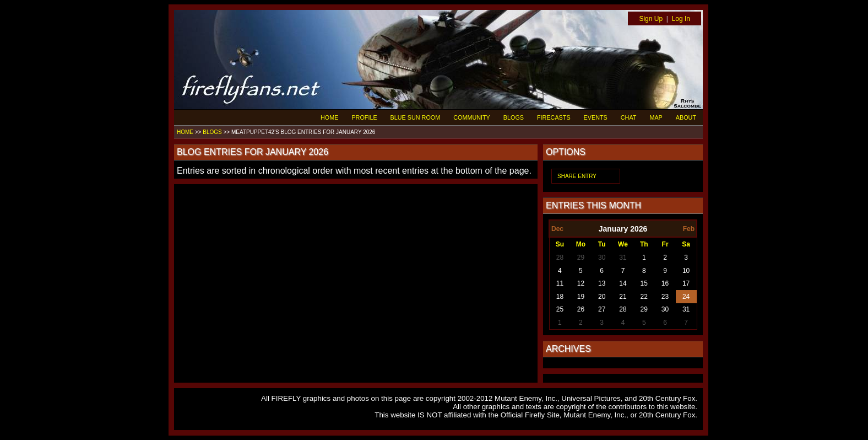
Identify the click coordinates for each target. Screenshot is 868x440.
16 (665, 283)
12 (581, 283)
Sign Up (651, 19)
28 (560, 257)
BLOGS (514, 117)
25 (560, 309)
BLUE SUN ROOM (416, 117)
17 (686, 283)
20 (602, 297)
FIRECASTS (554, 117)
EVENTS (596, 117)
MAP (656, 117)
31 (623, 257)
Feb (689, 229)
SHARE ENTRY (577, 176)
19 (581, 297)
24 (686, 297)
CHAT (629, 117)
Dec (557, 229)
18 (560, 297)
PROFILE (364, 117)
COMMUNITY (472, 117)
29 (581, 257)
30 (602, 257)
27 (602, 309)
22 (644, 297)
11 (560, 283)
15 (644, 283)
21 (623, 297)
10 (686, 271)
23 (665, 297)
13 (602, 283)
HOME (329, 117)
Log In (681, 19)
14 (623, 283)
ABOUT (686, 117)
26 (581, 309)
